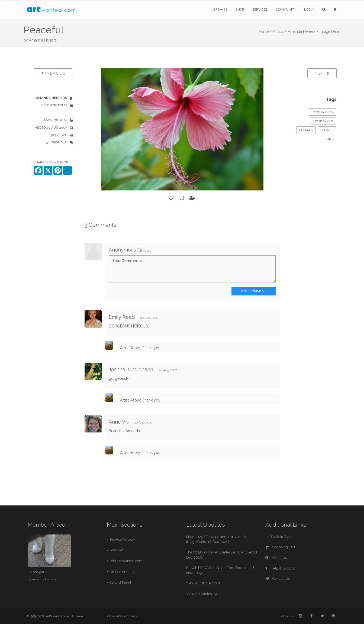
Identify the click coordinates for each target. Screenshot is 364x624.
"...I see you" (36, 572)
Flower (327, 130)
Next (322, 73)
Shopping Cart (280, 547)
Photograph (323, 121)
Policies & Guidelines (121, 616)
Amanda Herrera (43, 40)
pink (330, 139)
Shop (240, 9)
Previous (53, 73)
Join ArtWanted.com (126, 561)
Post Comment (254, 291)
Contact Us (278, 579)
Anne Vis (119, 422)
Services (260, 9)
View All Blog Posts (203, 583)
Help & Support (280, 568)
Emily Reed (122, 317)
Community (286, 9)
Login (309, 9)
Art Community (122, 572)
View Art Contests (202, 594)
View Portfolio (54, 105)
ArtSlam (77, 616)
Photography (322, 112)
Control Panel (120, 582)
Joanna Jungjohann (131, 369)
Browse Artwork (123, 539)
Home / (265, 31)
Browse (220, 9)
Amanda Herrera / (303, 31)
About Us (276, 558)
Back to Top (277, 537)
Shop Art (117, 550)
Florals (306, 130)
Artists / (280, 31)
